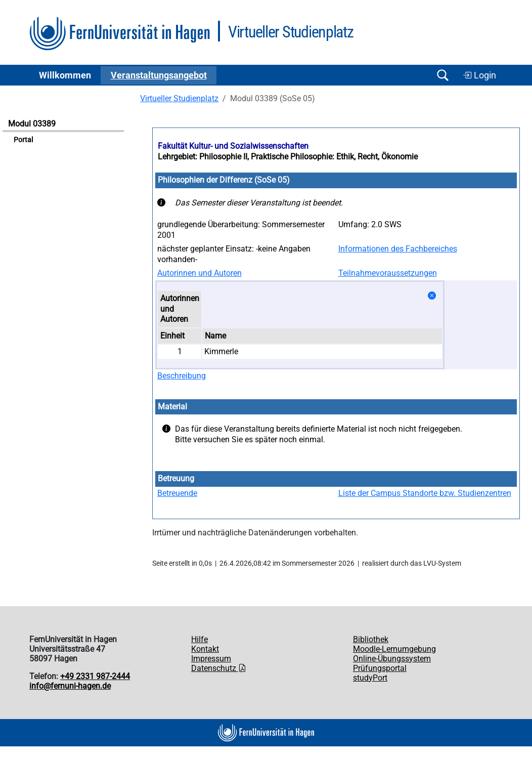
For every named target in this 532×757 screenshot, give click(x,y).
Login (479, 75)
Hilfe (199, 639)
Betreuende (177, 493)
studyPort (370, 678)
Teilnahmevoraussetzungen (388, 273)
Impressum (211, 659)
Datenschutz (219, 668)
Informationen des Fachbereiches (398, 249)
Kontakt (205, 649)
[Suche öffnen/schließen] (442, 75)
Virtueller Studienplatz (179, 98)
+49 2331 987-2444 (95, 676)
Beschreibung (182, 376)
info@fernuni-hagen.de (70, 686)
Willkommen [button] (65, 75)
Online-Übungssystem (392, 659)
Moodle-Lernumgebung (394, 649)
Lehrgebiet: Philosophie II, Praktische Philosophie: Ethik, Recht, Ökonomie (288, 157)
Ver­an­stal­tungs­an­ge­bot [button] (159, 75)
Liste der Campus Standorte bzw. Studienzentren (425, 493)
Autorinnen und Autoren (199, 273)
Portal (23, 140)
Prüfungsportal (380, 668)
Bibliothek (371, 639)
